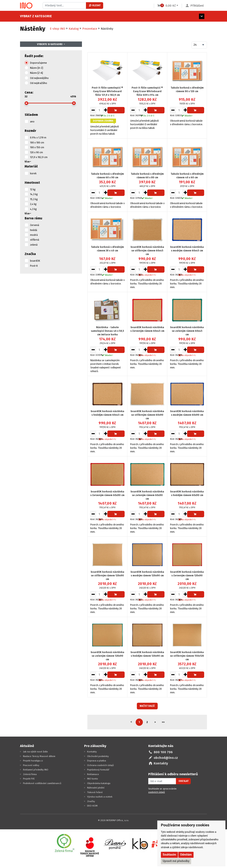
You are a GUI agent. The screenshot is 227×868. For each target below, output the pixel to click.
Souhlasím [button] (169, 855)
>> (163, 722)
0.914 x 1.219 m (38, 138)
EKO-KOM (92, 806)
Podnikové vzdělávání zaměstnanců (42, 783)
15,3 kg (34, 199)
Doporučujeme (38, 63)
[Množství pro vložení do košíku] (99, 110)
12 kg (33, 189)
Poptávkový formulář (98, 770)
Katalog (74, 29)
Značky (91, 801)
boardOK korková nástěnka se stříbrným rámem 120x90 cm (107, 575)
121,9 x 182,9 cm (39, 157)
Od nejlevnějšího (39, 78)
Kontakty (92, 752)
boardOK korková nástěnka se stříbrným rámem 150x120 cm (187, 656)
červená (35, 225)
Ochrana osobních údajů (100, 765)
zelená (34, 245)
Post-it (34, 266)
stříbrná (35, 240)
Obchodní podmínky (98, 756)
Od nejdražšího (39, 83)
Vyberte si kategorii (50, 44)
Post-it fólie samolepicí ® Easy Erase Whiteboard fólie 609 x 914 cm (147, 91)
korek (33, 173)
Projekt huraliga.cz (33, 761)
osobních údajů (157, 792)
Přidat (116, 111)
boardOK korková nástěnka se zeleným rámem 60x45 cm (187, 331)
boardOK (35, 261)
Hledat (94, 5)
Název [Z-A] (36, 73)
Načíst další (147, 706)
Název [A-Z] (37, 68)
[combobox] (199, 45)
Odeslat (184, 781)
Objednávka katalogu (99, 783)
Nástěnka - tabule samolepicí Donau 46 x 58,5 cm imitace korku (107, 331)
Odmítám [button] (186, 855)
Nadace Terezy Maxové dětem (39, 756)
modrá (34, 235)
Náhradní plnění (96, 788)
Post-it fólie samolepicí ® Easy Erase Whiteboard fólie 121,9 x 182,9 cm (107, 91)
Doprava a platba (97, 761)
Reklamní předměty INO (36, 770)
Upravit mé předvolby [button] (176, 861)
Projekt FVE (29, 779)
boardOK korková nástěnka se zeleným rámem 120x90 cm (107, 656)
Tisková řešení (95, 792)
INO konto (93, 779)
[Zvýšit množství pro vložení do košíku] (106, 110)
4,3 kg (33, 209)
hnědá (34, 230)
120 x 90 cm (36, 152)
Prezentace (90, 29)
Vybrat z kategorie (36, 16)
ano (32, 121)
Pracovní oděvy (31, 765)
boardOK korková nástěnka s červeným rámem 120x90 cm (187, 575)
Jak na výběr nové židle (35, 752)
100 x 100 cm (37, 143)
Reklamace (93, 774)
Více (27, 162)
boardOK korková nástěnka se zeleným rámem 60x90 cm (147, 495)
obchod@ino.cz (166, 758)
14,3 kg (34, 194)
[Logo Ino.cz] (26, 6)
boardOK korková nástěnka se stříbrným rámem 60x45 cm (147, 251)
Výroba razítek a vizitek (100, 797)
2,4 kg (33, 204)
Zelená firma (30, 774)
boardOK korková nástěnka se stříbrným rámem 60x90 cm (147, 415)
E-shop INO (58, 29)
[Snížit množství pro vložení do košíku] (93, 110)
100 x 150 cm (37, 147)
